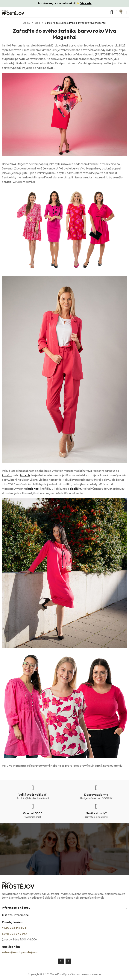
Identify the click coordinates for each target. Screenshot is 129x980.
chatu (104, 817)
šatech (25, 475)
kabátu (7, 475)
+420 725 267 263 (15, 934)
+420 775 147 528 (14, 928)
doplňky (75, 489)
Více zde (86, 3)
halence (33, 489)
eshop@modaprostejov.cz (20, 952)
